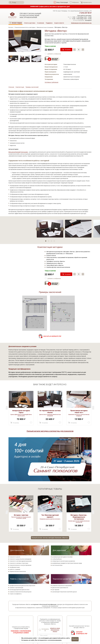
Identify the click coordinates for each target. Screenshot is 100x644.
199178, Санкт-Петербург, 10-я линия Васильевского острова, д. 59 (72, 11)
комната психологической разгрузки (21, 549)
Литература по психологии (45, 627)
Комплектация (21, 87)
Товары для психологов (45, 622)
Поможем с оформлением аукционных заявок (21, 589)
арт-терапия (56, 547)
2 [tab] (49, 242)
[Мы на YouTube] (20, 621)
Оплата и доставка (30, 23)
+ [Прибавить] (83, 50)
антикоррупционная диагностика (20, 547)
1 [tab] (46, 242)
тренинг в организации (16, 545)
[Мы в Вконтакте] (10, 621)
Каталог (11, 27)
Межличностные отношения (45, 27)
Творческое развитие (62, 536)
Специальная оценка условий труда (19, 631)
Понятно (75, 639)
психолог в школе (15, 514)
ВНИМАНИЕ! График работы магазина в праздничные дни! (50, 7)
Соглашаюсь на (51, 587)
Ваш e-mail (44, 593)
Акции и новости (59, 23)
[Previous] (42, 59)
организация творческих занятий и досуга (65, 549)
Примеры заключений (35, 87)
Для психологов (17, 507)
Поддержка (49, 23)
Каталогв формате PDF (82, 590)
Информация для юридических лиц (81, 23)
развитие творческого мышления (62, 543)
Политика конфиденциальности (18, 625)
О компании (41, 23)
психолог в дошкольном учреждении (20, 516)
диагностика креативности (60, 545)
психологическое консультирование (21, 522)
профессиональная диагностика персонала (22, 543)
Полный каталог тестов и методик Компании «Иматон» (50, 494)
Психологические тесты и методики (25, 27)
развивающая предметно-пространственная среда (67, 520)
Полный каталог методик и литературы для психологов (50, 431)
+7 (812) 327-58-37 (85, 13)
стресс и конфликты (16, 551)
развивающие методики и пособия (62, 514)
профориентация (15, 524)
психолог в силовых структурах (19, 520)
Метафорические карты (45, 624)
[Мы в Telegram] (25, 621)
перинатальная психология (18, 529)
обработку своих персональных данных (55, 587)
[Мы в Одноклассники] (15, 621)
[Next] (8, 59)
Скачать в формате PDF (52, 337)
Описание (12, 87)
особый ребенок (57, 516)
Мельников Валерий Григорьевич (18, 152)
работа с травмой (15, 526)
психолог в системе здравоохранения (21, 518)
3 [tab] (51, 242)
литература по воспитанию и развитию (64, 518)
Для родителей (59, 507)
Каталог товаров (43, 617)
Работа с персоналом (20, 536)
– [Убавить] (75, 50)
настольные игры (57, 522)
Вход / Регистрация (62, 2)
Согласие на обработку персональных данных (20, 628)
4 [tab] (54, 242)
